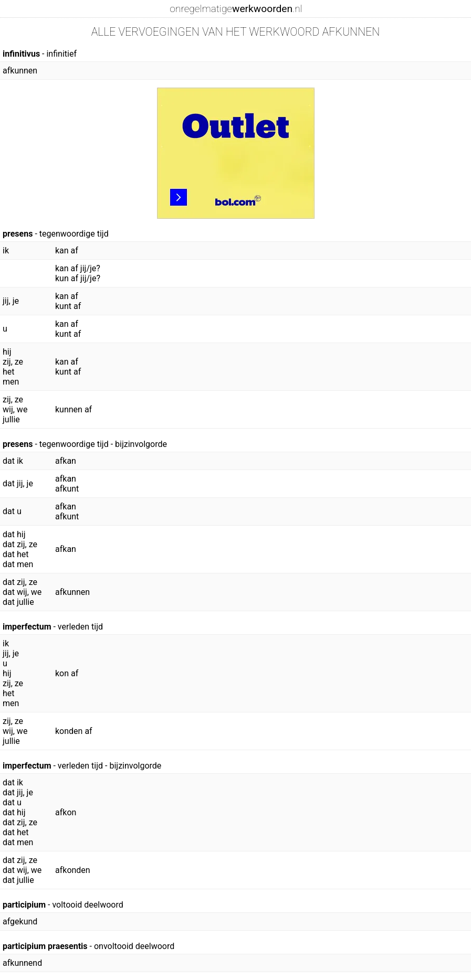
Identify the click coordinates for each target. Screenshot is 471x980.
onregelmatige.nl (236, 9)
